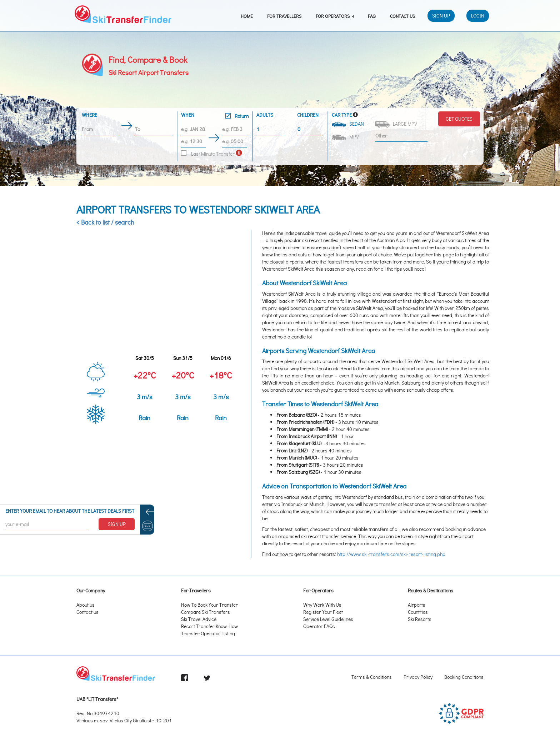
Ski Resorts (420, 619)
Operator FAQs (319, 626)
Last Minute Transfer (208, 154)
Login (478, 16)
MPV (346, 137)
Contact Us (402, 16)
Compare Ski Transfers (206, 612)
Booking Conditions (464, 677)
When (215, 116)
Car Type (342, 115)
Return (237, 116)
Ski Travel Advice (199, 619)
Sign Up (441, 16)
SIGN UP (117, 524)
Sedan (348, 124)
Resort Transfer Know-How (209, 626)
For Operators (335, 16)
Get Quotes (459, 119)
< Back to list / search (105, 222)
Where (89, 115)
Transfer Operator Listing (208, 633)
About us (86, 605)
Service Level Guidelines (328, 619)
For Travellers (284, 16)
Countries (418, 612)
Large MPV (397, 124)
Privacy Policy (418, 677)
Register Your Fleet (323, 612)
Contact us (87, 612)
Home (247, 16)
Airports (417, 605)
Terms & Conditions (372, 677)
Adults (265, 115)
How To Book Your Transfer (209, 605)
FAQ (372, 16)
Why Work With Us (322, 605)
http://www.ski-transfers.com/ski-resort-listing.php (391, 554)
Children (308, 115)
